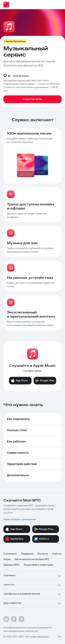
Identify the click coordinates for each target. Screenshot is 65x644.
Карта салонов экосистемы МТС (32, 559)
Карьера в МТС (12, 565)
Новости (57, 554)
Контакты (43, 554)
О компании (10, 554)
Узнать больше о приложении (20, 519)
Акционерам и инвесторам (38, 565)
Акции (7, 559)
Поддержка (27, 554)
